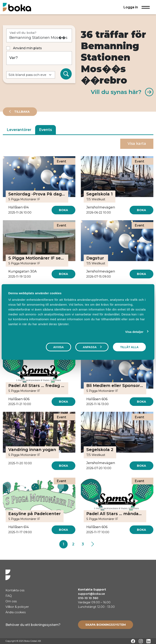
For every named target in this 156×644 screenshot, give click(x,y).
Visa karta (137, 144)
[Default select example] (31, 75)
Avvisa (58, 347)
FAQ (9, 596)
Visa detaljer (134, 332)
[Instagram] (141, 641)
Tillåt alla (129, 347)
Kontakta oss (15, 590)
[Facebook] (133, 641)
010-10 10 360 (88, 598)
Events (45, 130)
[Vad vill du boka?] (39, 35)
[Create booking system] (106, 625)
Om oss (11, 601)
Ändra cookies (16, 612)
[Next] (93, 544)
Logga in (131, 7)
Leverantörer (19, 130)
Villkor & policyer (17, 607)
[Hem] (17, 7)
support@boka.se (91, 594)
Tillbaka (22, 112)
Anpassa (92, 347)
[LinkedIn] (148, 641)
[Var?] (39, 58)
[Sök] (66, 74)
